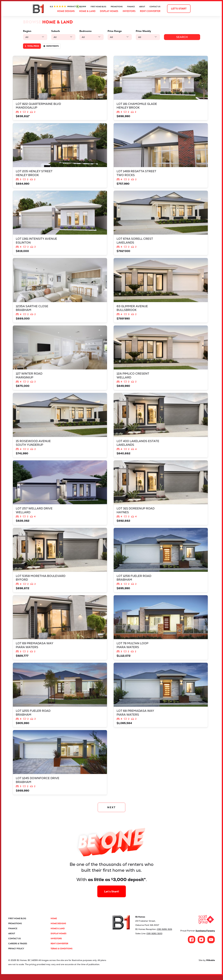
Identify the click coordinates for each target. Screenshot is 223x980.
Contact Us (155, 7)
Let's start (179, 9)
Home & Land (87, 11)
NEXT (111, 812)
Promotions (117, 7)
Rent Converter (150, 11)
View (60, 88)
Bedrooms (85, 31)
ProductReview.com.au (68, 7)
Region (27, 31)
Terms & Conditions (62, 953)
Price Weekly (143, 31)
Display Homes (109, 11)
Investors (129, 11)
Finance (131, 7)
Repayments (51, 46)
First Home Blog (98, 7)
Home (54, 923)
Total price (32, 46)
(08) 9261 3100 (154, 938)
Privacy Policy (16, 953)
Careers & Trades (18, 948)
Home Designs (66, 11)
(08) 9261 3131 (164, 934)
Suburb (55, 31)
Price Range (114, 31)
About (142, 7)
